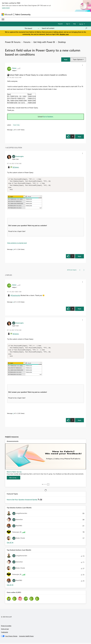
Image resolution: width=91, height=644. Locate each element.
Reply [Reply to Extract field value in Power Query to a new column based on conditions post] (80, 137)
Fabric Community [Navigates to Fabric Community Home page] (23, 14)
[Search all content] (65, 28)
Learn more (6, 8)
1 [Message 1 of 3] (13, 130)
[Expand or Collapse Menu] (3, 19)
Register (60, 24)
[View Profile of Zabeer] (14, 68)
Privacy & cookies (6, 627)
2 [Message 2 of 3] (13, 250)
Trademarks (5, 633)
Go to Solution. (48, 117)
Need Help (16, 125)
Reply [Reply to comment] (80, 257)
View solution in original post (17, 243)
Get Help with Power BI (44, 42)
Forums (27, 42)
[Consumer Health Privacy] (26, 637)
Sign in (68, 24)
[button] (66, 59)
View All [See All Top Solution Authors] (10, 544)
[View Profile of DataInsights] (20, 156)
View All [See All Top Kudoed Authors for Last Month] (10, 586)
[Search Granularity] (32, 28)
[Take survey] (14, 479)
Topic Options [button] (78, 59)
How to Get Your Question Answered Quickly (22, 501)
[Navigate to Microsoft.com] (7, 14)
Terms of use (5, 630)
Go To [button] (81, 24)
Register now (64, 34)
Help (74, 24)
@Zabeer (16, 167)
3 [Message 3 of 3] (13, 303)
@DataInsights (15, 296)
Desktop (62, 42)
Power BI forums (13, 42)
